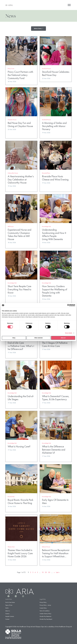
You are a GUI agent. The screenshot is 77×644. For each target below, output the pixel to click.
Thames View (11, 546)
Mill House (11, 226)
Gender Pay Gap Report (46, 618)
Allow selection (38, 338)
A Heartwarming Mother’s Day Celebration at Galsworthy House (21, 179)
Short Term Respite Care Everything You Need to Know (19, 288)
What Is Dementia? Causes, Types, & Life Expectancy (56, 397)
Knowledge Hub (46, 226)
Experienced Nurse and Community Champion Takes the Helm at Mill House (19, 234)
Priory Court (11, 68)
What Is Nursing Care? (19, 446)
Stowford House (46, 68)
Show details (69, 333)
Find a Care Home (10, 601)
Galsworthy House (13, 172)
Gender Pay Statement (45, 615)
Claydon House (12, 119)
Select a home (38, 28)
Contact (7, 618)
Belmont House (46, 546)
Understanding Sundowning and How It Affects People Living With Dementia (54, 234)
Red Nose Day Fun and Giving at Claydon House (20, 124)
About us (8, 610)
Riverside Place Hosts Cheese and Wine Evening (55, 177)
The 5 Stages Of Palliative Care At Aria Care (55, 344)
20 (46, 571)
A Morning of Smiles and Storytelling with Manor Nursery (54, 125)
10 (43, 571)
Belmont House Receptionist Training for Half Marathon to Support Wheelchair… (56, 552)
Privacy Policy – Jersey (45, 604)
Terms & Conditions (45, 610)
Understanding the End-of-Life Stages (21, 397)
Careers (7, 613)
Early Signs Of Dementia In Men (56, 501)
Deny (14, 338)
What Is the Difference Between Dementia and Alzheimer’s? (54, 449)
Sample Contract (10, 615)
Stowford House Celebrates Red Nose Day (56, 73)
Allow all (63, 338)
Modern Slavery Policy (45, 613)
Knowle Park (11, 496)
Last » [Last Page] (58, 571)
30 (49, 571)
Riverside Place (46, 172)
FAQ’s (7, 607)
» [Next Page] (54, 571)
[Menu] (69, 5)
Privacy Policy (43, 601)
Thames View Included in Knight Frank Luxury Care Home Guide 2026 (20, 552)
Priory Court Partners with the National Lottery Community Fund (20, 74)
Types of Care (9, 604)
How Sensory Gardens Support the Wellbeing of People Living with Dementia (55, 290)
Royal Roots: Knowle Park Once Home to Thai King (20, 501)
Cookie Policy (43, 607)
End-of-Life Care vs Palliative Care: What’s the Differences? (21, 345)
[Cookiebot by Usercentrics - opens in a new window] (67, 305)
